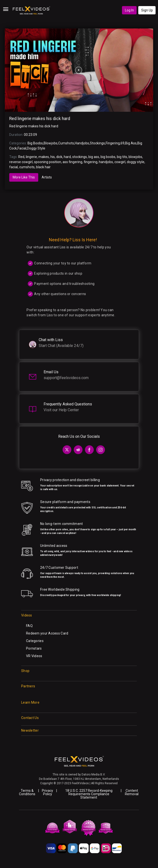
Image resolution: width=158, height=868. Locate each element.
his (53, 157)
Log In (129, 10)
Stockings (97, 143)
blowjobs (135, 157)
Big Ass (131, 143)
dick (59, 157)
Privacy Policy (47, 792)
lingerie (31, 157)
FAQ (29, 626)
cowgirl (120, 162)
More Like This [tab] (24, 177)
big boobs (108, 157)
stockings (80, 157)
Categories (35, 641)
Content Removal (132, 792)
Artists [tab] (47, 177)
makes (44, 157)
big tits (122, 157)
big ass (94, 157)
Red (21, 157)
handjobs (106, 162)
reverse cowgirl (21, 162)
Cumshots (66, 143)
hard (67, 157)
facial (14, 167)
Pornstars (34, 648)
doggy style (136, 162)
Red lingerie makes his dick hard (40, 119)
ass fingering (72, 162)
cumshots (27, 167)
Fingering (113, 143)
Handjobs (82, 143)
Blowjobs (51, 143)
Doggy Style (36, 148)
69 (122, 143)
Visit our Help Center (61, 410)
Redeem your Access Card (47, 633)
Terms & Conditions (27, 792)
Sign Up (147, 10)
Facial (22, 148)
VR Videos (34, 656)
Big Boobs (35, 143)
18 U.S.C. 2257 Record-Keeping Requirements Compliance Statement (89, 794)
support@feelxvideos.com (66, 378)
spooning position (48, 162)
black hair (43, 167)
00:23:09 (30, 135)
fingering (91, 162)
